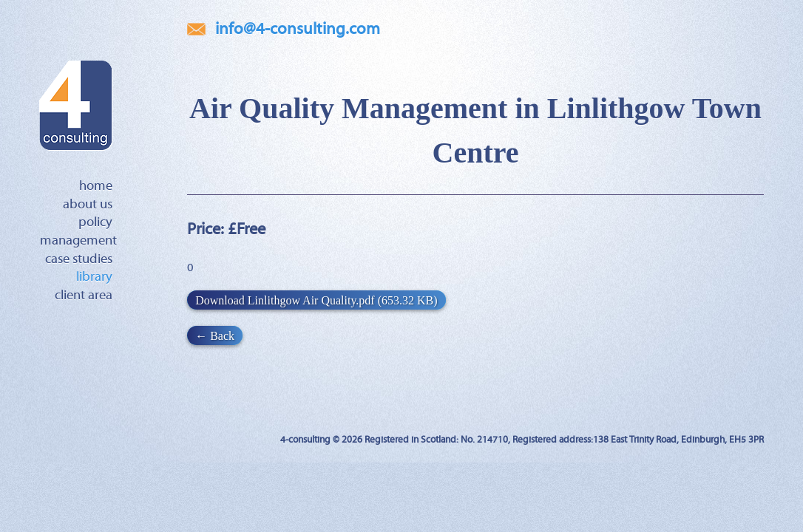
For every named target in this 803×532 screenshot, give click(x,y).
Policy (95, 222)
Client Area (84, 296)
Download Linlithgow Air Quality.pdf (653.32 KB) (316, 300)
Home (96, 186)
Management (78, 241)
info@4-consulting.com (298, 29)
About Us (88, 205)
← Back (215, 335)
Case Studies (79, 259)
